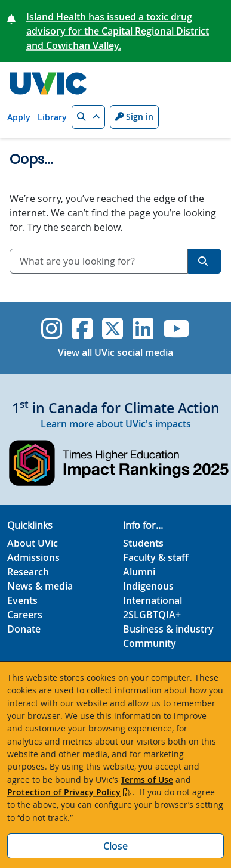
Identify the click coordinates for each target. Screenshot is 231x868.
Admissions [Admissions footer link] (33, 557)
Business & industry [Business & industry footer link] (168, 629)
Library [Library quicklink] (52, 117)
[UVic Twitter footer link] (113, 328)
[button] (88, 117)
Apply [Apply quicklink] (19, 117)
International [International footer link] (153, 600)
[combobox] (99, 261)
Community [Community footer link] (150, 643)
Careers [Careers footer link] (25, 615)
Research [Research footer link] (28, 572)
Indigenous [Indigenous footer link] (148, 586)
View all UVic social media (115, 352)
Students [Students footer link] (143, 543)
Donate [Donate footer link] (24, 629)
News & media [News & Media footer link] (40, 586)
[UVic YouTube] (176, 328)
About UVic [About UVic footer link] (33, 543)
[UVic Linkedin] (143, 328)
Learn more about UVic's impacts (116, 424)
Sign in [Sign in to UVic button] (134, 117)
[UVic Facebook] (82, 328)
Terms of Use (147, 779)
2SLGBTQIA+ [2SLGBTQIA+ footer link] (152, 615)
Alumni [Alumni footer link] (139, 572)
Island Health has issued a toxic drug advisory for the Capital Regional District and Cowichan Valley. (118, 31)
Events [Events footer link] (22, 600)
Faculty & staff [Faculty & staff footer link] (156, 557)
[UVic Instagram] (52, 328)
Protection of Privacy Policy (64, 792)
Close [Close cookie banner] (115, 846)
